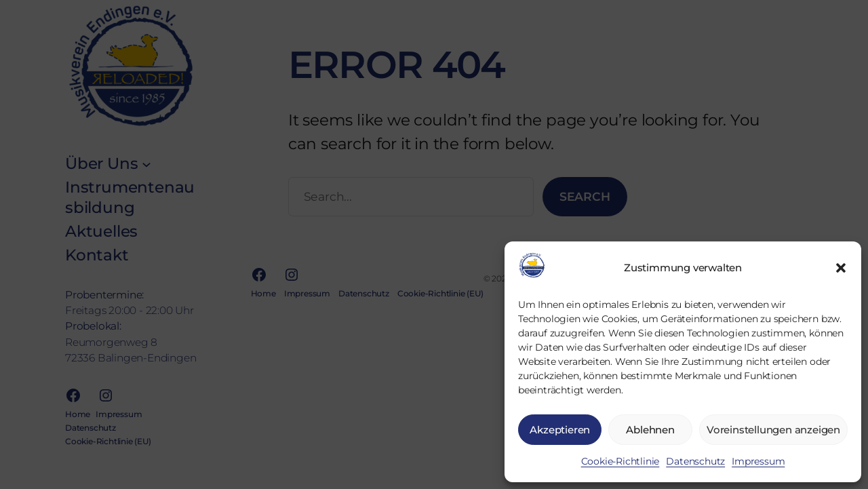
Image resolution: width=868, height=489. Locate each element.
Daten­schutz (695, 461)
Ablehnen (650, 430)
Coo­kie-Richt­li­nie (620, 461)
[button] (841, 268)
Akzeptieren (560, 430)
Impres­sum (758, 461)
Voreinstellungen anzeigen (773, 430)
